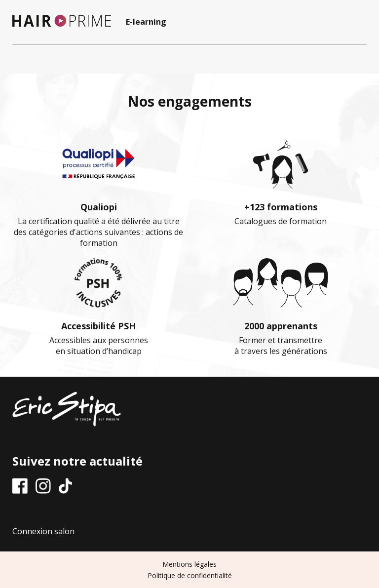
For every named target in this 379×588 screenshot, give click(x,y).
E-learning (146, 22)
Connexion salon (43, 531)
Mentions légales (189, 564)
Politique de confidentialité (190, 575)
